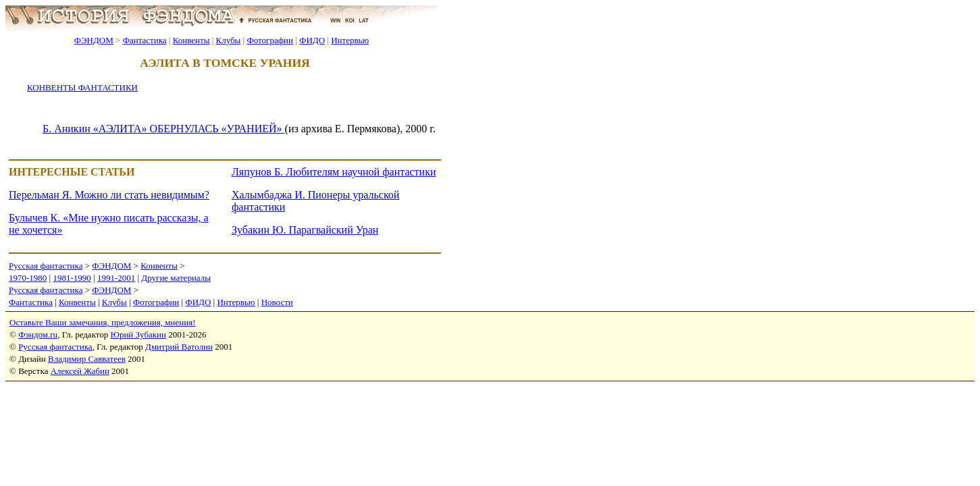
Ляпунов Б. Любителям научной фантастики (334, 172)
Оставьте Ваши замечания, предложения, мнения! (102, 322)
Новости (277, 302)
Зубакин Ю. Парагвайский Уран (305, 230)
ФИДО (312, 40)
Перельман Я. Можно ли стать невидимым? (109, 195)
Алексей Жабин (80, 371)
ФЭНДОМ (94, 40)
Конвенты (191, 40)
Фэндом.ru (38, 334)
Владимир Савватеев (87, 359)
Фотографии (270, 40)
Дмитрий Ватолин (179, 347)
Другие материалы (176, 278)
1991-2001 (116, 278)
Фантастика (145, 40)
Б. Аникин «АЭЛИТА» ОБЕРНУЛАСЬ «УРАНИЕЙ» (164, 129)
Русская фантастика (46, 266)
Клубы (228, 40)
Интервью (350, 40)
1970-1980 (28, 278)
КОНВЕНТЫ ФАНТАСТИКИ (82, 87)
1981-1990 (72, 278)
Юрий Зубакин (138, 334)
